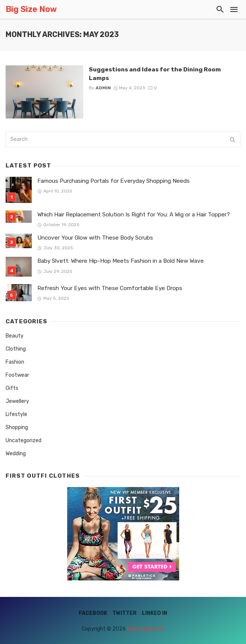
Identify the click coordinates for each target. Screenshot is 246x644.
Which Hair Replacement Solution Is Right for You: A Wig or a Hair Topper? (134, 215)
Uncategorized (24, 440)
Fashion (15, 362)
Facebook (93, 613)
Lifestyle (16, 414)
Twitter (124, 613)
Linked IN (155, 613)
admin (103, 88)
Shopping (17, 427)
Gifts (12, 388)
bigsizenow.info (146, 629)
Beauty (15, 336)
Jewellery (17, 401)
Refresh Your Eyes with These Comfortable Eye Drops (110, 288)
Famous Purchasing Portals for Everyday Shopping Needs (113, 181)
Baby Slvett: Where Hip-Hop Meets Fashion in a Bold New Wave (121, 261)
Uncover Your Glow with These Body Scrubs (95, 238)
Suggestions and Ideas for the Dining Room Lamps (155, 73)
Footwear (17, 375)
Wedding (16, 454)
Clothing (16, 349)
